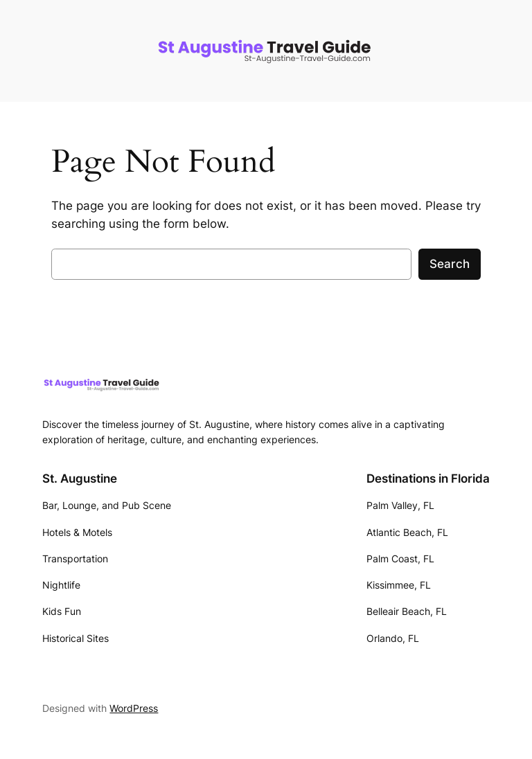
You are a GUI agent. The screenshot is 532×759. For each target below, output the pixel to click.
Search (450, 264)
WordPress (134, 708)
